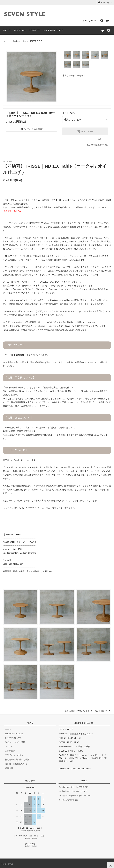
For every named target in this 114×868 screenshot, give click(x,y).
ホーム (6, 41)
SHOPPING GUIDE (53, 30)
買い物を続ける (103, 710)
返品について (103, 138)
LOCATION (20, 30)
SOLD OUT (85, 130)
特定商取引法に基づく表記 (98, 144)
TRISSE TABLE (36, 41)
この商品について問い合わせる (79, 710)
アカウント (105, 2)
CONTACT (35, 30)
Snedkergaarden (19, 41)
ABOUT (7, 30)
